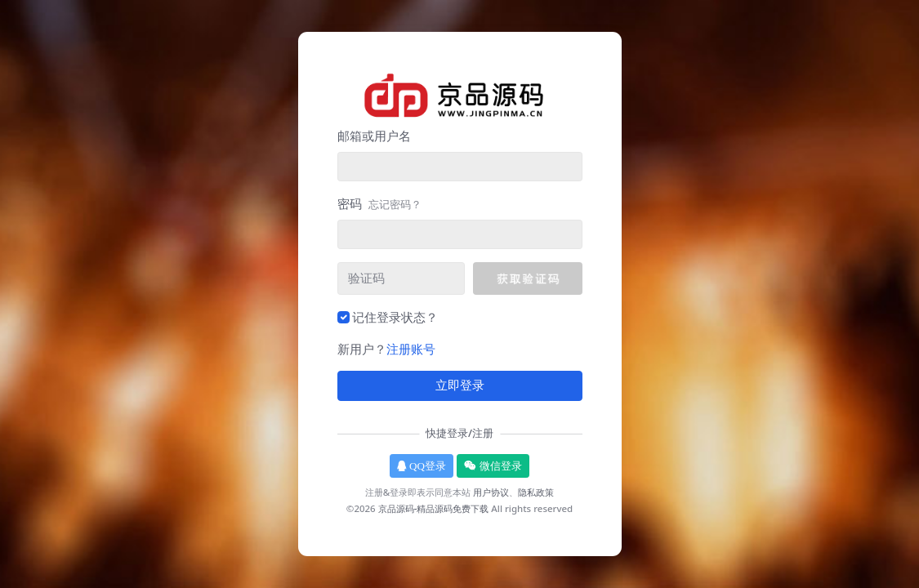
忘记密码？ (395, 204)
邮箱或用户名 (374, 136)
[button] (527, 278)
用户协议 (491, 492)
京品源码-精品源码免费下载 (434, 508)
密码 (379, 203)
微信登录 (493, 466)
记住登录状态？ (395, 317)
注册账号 (411, 349)
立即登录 (460, 385)
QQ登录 (422, 466)
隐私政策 (536, 492)
